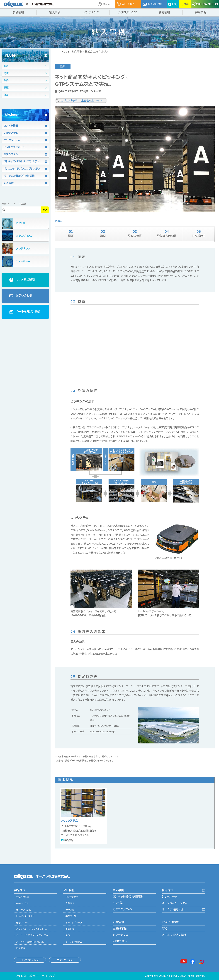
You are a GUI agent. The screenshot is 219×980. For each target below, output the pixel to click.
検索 (45, 210)
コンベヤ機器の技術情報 (128, 897)
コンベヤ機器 (22, 897)
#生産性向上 (87, 101)
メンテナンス (120, 935)
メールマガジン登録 (174, 935)
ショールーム (170, 897)
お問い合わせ (170, 922)
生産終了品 (120, 929)
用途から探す (65, 960)
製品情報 (20, 890)
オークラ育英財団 (173, 909)
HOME (66, 52)
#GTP (99, 101)
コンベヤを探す (30, 960)
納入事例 (77, 52)
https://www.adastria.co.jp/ (103, 732)
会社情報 (69, 890)
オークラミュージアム (175, 903)
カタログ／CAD (122, 909)
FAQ (165, 929)
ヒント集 (118, 903)
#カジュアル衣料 (69, 101)
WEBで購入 (120, 941)
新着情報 (118, 922)
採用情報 (168, 890)
